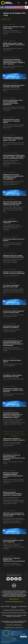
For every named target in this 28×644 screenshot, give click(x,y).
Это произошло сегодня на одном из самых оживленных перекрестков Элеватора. (13, 244)
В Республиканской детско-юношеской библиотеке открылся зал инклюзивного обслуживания (13, 343)
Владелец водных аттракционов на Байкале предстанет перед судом (12, 494)
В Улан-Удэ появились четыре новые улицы (14, 27)
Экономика (6, 283)
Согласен (23, 637)
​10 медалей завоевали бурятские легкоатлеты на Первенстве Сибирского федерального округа (13, 415)
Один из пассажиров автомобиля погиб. (13, 379)
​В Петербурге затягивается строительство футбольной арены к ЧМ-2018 (13, 139)
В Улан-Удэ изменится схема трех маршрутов (13, 541)
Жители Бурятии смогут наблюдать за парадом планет (11, 121)
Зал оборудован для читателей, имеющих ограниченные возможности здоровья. (13, 349)
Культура (17, 433)
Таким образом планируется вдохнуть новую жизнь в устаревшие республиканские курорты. (13, 261)
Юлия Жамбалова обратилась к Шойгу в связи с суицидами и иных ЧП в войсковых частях (14, 157)
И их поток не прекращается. (11, 276)
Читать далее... (6, 35)
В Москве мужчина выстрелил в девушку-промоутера (14, 86)
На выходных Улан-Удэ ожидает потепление (11, 327)
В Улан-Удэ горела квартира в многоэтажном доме (13, 312)
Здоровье (7, 433)
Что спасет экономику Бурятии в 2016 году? (11, 286)
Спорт (5, 411)
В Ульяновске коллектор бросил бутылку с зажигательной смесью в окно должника (14, 457)
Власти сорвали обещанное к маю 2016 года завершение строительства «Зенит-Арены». (14, 144)
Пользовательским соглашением (7, 642)
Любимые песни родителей (10, 435)
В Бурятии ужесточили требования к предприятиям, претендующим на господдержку (13, 177)
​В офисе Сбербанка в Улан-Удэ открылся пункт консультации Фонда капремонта (13, 102)
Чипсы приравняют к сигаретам (10, 222)
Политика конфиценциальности (14, 602)
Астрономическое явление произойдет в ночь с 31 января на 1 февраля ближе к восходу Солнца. (14, 126)
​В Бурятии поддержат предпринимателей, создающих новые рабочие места (13, 475)
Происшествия (7, 57)
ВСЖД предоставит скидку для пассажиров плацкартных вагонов (14, 45)
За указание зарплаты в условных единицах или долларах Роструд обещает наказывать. (12, 444)
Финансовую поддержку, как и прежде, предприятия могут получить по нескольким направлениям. (13, 183)
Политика (12, 433)
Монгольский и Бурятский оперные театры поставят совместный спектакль (13, 203)
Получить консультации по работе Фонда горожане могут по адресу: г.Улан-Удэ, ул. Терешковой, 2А (14, 108)
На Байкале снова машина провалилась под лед (12, 376)
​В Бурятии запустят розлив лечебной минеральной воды (13, 256)
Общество (5, 24)
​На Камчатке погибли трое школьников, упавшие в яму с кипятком (13, 390)
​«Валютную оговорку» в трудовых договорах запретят (14, 439)
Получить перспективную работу (12, 361)
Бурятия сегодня (21, 435)
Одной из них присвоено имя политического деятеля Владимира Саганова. (12, 32)
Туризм (22, 433)
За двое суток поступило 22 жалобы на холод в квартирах (14, 273)
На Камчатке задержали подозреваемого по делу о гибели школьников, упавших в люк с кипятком (14, 62)
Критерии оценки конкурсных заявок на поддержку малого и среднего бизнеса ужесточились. (14, 481)
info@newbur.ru (17, 616)
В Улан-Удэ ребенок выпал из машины (14, 240)
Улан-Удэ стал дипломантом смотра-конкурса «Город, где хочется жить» (14, 514)
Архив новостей (14, 599)
